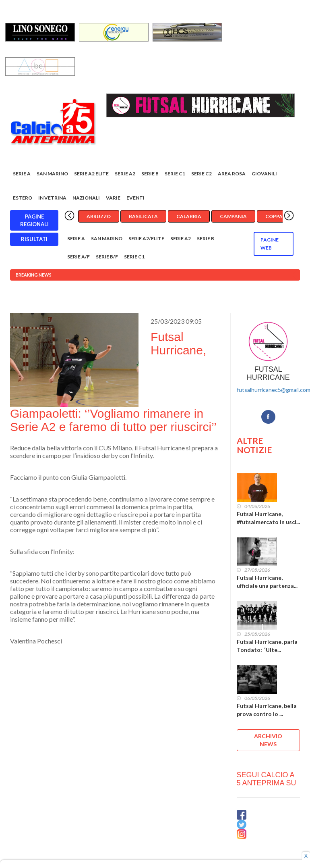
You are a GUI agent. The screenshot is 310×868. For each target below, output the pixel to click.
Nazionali (86, 198)
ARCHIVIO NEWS (268, 740)
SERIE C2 (201, 174)
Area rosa (232, 174)
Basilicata (143, 217)
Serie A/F (79, 257)
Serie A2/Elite (146, 239)
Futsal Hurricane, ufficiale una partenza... (267, 582)
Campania (233, 217)
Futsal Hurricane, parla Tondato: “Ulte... (267, 646)
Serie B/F (107, 257)
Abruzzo (99, 217)
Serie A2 (125, 174)
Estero (23, 198)
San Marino (52, 174)
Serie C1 (175, 174)
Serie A (22, 174)
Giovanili (264, 174)
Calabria (189, 217)
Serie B (150, 174)
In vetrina (52, 198)
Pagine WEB (270, 244)
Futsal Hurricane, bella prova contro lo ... (267, 710)
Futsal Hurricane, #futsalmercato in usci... (268, 518)
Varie (113, 198)
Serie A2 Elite (91, 174)
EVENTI (135, 198)
